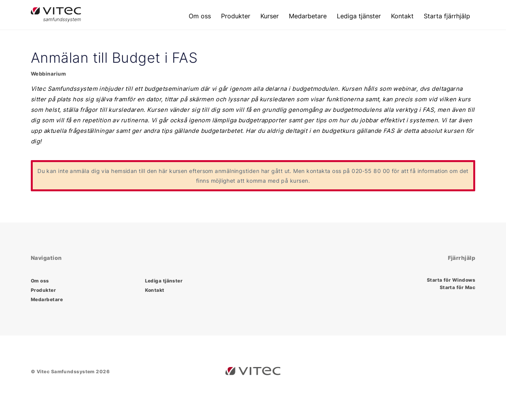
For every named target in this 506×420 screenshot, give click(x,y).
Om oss (200, 16)
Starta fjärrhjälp (447, 16)
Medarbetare (308, 16)
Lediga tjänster (359, 16)
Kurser (270, 16)
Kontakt (402, 16)
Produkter (236, 16)
